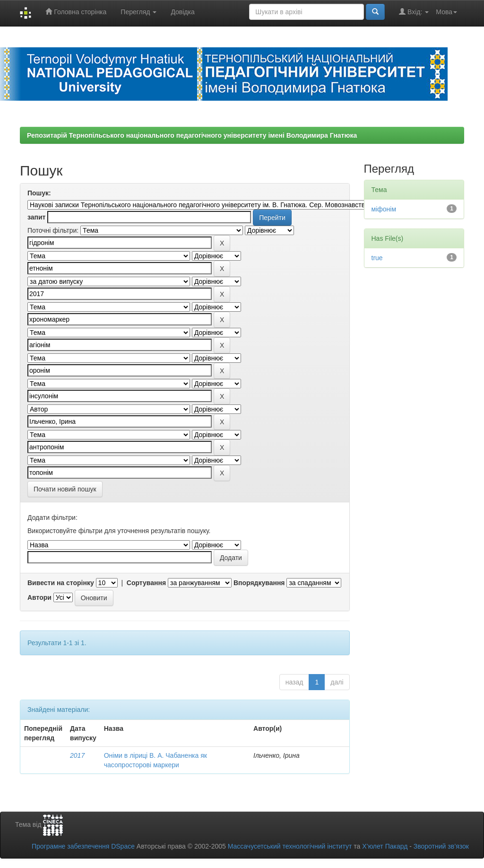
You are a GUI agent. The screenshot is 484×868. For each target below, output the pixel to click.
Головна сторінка (76, 12)
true (377, 258)
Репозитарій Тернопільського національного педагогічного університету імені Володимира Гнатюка (192, 135)
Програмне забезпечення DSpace (83, 846)
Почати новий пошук (65, 489)
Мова (446, 12)
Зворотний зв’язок (441, 846)
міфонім (384, 209)
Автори (39, 597)
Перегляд (138, 12)
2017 (77, 755)
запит (36, 217)
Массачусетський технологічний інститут (290, 846)
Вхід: (414, 12)
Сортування (146, 583)
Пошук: (39, 193)
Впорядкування (259, 583)
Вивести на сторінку (61, 583)
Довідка (182, 12)
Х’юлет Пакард (385, 846)
